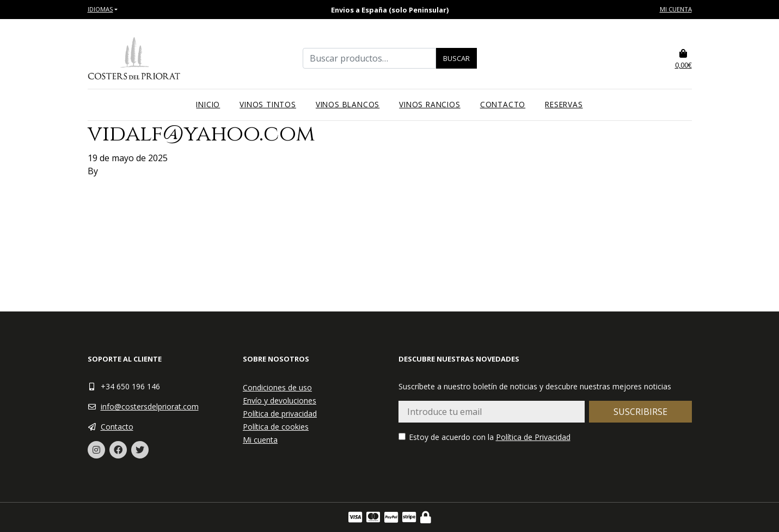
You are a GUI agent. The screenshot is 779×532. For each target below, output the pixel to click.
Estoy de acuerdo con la (484, 437)
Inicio (208, 104)
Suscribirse (640, 412)
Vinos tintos (268, 104)
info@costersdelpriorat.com (150, 406)
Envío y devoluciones (280, 400)
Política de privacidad (280, 414)
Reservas (564, 104)
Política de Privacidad (533, 437)
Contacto (503, 104)
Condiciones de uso (277, 387)
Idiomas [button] (100, 9)
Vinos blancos (348, 104)
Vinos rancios (430, 104)
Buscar (456, 58)
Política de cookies (276, 427)
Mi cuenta (676, 9)
